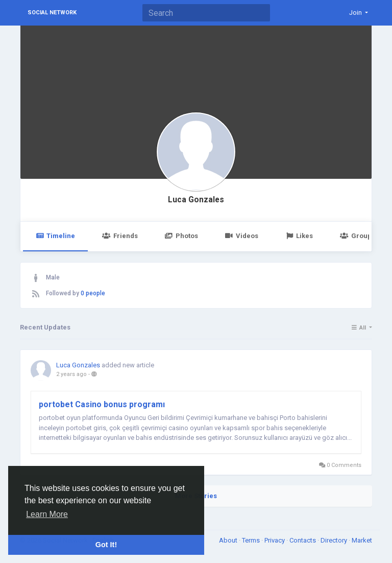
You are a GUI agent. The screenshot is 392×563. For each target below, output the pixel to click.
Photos (181, 236)
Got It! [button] (106, 545)
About (229, 540)
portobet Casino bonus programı (102, 404)
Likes (299, 236)
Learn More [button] (47, 514)
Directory (335, 540)
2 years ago (71, 374)
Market (362, 540)
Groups (357, 236)
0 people (93, 293)
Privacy (275, 540)
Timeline (55, 236)
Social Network (52, 13)
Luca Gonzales (196, 200)
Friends (120, 236)
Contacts (303, 540)
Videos (242, 236)
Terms (252, 540)
